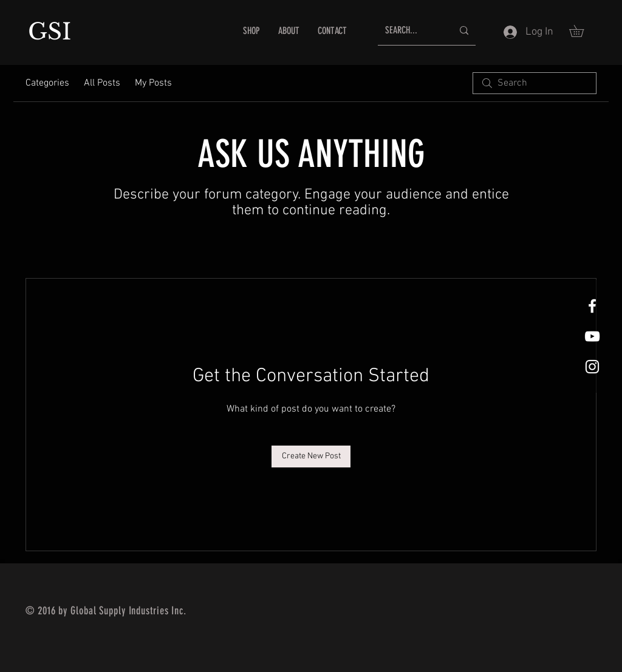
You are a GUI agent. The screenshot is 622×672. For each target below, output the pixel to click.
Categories (47, 83)
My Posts (153, 83)
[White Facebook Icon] (592, 306)
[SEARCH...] (410, 31)
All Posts (102, 83)
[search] (535, 83)
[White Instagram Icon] (592, 367)
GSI (53, 32)
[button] (582, 31)
